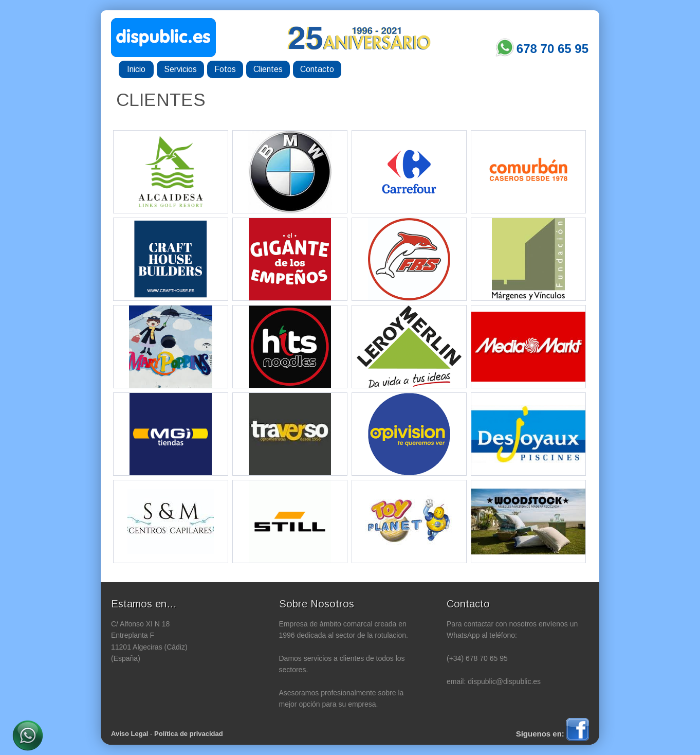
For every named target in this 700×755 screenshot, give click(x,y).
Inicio (136, 69)
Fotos (225, 69)
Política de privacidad (189, 734)
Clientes (268, 69)
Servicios (180, 69)
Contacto (317, 69)
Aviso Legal (130, 734)
